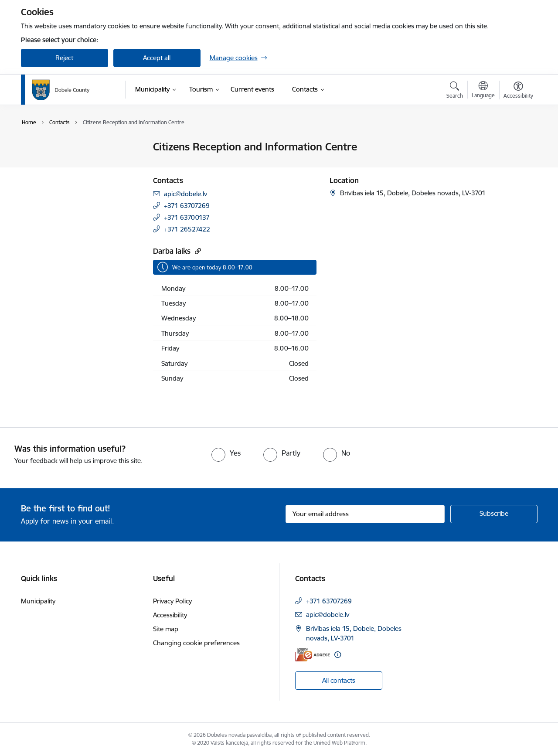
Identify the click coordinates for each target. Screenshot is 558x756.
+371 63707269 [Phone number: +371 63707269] (187, 206)
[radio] (226, 453)
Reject (64, 58)
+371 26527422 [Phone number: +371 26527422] (187, 229)
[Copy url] (197, 251)
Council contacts (54, 147)
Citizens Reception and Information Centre (63, 166)
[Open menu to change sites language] (483, 91)
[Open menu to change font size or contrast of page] (518, 91)
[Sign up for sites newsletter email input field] (365, 514)
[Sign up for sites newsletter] (494, 514)
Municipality (38, 601)
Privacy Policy (172, 601)
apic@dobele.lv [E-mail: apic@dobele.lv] (185, 194)
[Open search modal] (455, 91)
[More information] (338, 655)
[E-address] (313, 655)
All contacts (339, 680)
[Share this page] (516, 165)
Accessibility (170, 615)
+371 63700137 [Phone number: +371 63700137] (187, 217)
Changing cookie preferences (196, 643)
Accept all (157, 58)
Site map (166, 629)
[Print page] (516, 143)
